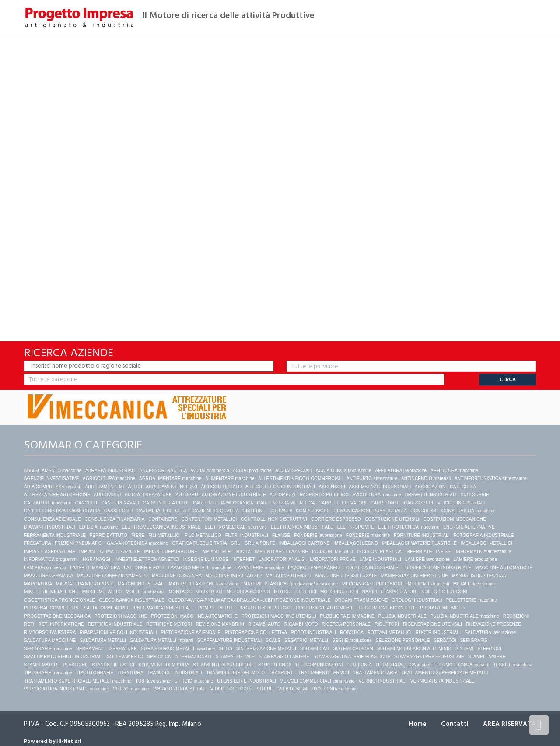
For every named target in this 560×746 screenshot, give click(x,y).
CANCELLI (86, 503)
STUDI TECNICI (275, 665)
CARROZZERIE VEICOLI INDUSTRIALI (445, 503)
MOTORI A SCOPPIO (248, 592)
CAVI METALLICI (154, 511)
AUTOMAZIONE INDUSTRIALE (234, 495)
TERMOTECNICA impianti (463, 665)
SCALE (273, 640)
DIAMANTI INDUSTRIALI (50, 527)
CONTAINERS (163, 519)
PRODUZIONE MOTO (442, 608)
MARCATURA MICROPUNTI (85, 584)
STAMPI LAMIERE (487, 657)
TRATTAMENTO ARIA (375, 673)
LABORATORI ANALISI (282, 559)
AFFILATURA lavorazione (401, 471)
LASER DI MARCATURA (95, 568)
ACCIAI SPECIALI (294, 471)
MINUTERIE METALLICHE (51, 592)
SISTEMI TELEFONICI (478, 649)
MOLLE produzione (145, 592)
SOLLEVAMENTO (125, 657)
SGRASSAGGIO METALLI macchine (178, 649)
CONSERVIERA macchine (468, 511)
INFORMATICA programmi (51, 559)
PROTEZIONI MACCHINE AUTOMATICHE (195, 616)
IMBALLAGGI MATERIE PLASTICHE (419, 543)
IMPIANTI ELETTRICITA (226, 552)
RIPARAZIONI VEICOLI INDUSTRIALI (118, 632)
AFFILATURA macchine (454, 471)
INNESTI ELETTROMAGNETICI (147, 559)
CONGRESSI (424, 511)
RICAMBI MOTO (301, 624)
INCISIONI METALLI (332, 552)
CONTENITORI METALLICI (209, 519)
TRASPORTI (282, 673)
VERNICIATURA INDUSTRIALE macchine (66, 689)
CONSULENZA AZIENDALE (52, 519)
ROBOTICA (352, 632)
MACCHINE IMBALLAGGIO (234, 576)
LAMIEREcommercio (45, 568)
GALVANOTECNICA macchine (137, 543)
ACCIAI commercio (210, 471)
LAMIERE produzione (475, 559)
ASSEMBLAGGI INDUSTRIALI (380, 487)
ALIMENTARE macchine (230, 478)
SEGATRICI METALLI (306, 640)
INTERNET (243, 559)
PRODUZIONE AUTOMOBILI (325, 608)
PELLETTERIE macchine (472, 600)
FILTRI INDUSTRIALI (247, 535)
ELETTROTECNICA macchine (409, 527)
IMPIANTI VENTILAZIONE (282, 552)
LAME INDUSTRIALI (380, 559)
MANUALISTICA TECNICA (479, 576)
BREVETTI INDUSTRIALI (431, 495)
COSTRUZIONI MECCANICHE (455, 519)
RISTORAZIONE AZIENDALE (191, 632)
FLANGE (281, 535)
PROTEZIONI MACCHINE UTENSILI (279, 616)
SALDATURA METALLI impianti (162, 640)
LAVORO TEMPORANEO (314, 568)
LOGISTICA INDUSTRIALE (371, 568)
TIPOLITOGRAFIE (95, 673)
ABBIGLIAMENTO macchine (53, 471)
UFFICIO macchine (194, 681)
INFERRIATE (419, 552)
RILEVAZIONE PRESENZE (493, 624)
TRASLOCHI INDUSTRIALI (175, 673)
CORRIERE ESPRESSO (336, 519)
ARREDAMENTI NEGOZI (171, 487)
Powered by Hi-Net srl (52, 741)
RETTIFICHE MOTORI (169, 624)
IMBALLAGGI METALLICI (486, 543)
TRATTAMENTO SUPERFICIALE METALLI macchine (78, 681)
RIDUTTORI (387, 624)
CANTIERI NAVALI (120, 503)
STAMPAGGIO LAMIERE (284, 657)
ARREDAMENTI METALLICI (114, 487)
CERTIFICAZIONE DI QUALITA (207, 511)
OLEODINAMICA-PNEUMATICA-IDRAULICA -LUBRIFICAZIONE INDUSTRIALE (250, 600)
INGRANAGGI (96, 559)
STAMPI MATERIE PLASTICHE (56, 665)
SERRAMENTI (91, 649)
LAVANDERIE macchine (260, 568)
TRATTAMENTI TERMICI (324, 673)
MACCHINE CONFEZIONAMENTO (112, 576)
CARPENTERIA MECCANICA (223, 503)
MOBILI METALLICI (102, 592)
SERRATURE (123, 649)
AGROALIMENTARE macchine (170, 478)
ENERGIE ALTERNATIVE (469, 527)
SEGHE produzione (352, 640)
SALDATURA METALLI (103, 640)
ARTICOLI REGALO (221, 487)
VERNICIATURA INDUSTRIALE (443, 681)
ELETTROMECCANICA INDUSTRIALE (161, 527)
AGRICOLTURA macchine (109, 478)
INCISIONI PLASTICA (380, 552)
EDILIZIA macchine (99, 527)
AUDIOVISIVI (107, 495)
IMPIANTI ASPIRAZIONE (50, 552)
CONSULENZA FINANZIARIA (115, 519)
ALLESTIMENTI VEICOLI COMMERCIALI (300, 478)
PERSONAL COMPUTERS (51, 608)
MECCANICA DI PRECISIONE (373, 584)
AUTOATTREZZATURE (148, 495)
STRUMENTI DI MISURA (164, 665)
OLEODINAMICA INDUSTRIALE (132, 600)
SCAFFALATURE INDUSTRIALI (229, 640)
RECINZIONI (516, 616)
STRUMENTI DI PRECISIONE (224, 665)
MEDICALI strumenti (429, 584)
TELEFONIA (359, 665)
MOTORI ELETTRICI (295, 592)
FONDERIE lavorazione (318, 535)
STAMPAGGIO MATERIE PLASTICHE (352, 657)
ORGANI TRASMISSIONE (361, 600)
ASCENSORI (332, 487)
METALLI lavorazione (475, 584)
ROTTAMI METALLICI (389, 632)
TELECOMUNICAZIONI (319, 665)
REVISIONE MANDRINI (220, 624)
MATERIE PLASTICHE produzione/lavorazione (291, 584)
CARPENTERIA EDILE (166, 503)
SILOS (225, 649)
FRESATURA (37, 543)
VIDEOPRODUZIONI (232, 689)
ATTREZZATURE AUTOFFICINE (57, 495)
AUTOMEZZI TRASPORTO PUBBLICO (309, 495)
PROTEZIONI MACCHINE (121, 616)
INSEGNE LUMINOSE (206, 559)
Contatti (455, 724)
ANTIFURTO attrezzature (372, 478)
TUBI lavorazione (153, 681)
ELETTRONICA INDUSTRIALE (302, 527)
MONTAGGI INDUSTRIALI (196, 592)
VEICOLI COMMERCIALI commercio (317, 681)
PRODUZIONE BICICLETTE (387, 608)
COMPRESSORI (313, 511)
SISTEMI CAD (315, 649)
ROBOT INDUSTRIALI (314, 632)
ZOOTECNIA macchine (334, 689)
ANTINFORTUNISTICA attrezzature (491, 478)
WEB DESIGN (293, 689)
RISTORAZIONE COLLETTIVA (256, 632)
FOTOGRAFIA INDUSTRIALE (484, 535)
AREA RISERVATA (509, 724)
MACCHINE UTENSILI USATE (346, 576)
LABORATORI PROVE (333, 559)
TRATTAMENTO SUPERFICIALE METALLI (444, 673)
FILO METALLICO (203, 535)
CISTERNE (254, 511)
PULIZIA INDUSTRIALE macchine (464, 616)
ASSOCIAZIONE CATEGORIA (445, 487)
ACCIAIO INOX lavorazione (344, 471)
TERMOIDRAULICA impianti (404, 665)
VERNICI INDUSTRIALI (383, 681)
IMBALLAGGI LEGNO (356, 543)
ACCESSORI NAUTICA (163, 471)
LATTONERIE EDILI (144, 568)
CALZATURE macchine (48, 503)
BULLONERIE (475, 495)
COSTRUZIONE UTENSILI (392, 519)
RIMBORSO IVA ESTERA (50, 632)
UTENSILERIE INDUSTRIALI (247, 681)
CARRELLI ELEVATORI (343, 503)
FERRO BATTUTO (108, 535)
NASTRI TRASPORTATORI (390, 592)
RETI (29, 624)
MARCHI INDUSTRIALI (141, 584)
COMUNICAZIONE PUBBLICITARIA (370, 511)
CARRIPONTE (385, 503)
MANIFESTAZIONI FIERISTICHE (415, 576)
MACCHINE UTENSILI (289, 576)
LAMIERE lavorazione (427, 559)
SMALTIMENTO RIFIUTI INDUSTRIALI (63, 657)
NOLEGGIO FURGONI (444, 592)
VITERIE (266, 689)
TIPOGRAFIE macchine (48, 673)
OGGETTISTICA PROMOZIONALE (59, 600)
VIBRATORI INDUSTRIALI (180, 689)
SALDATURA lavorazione (490, 632)
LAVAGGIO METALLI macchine (200, 568)
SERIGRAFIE (474, 640)
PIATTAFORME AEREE (106, 608)
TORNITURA (130, 673)
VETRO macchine (131, 689)
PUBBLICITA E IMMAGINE (347, 616)
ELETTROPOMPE (356, 527)
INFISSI (444, 552)
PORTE (226, 608)
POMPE (206, 608)
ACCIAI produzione (252, 471)
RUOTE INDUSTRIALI (438, 632)
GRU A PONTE (260, 543)
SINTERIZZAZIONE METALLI (266, 649)
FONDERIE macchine (368, 535)
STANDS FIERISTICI (113, 665)
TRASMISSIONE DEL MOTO (235, 673)
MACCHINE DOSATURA (177, 576)
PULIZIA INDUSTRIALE (402, 616)
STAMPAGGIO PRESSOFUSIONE (429, 657)
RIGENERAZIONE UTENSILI (432, 624)
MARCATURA (38, 584)
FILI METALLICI (164, 535)
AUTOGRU (187, 495)
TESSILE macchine (513, 665)
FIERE (138, 535)
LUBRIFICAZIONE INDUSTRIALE (437, 568)
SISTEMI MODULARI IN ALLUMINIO (414, 649)
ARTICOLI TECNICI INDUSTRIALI (280, 487)
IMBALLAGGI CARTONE (304, 543)
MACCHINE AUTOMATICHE (504, 568)
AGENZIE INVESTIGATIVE (52, 478)
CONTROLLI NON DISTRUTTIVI (274, 519)
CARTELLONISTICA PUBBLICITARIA (62, 511)
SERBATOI (445, 640)
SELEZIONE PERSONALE (403, 640)
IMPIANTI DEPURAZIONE (171, 552)
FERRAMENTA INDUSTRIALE (55, 535)
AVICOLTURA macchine (377, 495)
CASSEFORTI (119, 511)
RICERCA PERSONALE (346, 624)
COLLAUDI (281, 511)
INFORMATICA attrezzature (484, 552)
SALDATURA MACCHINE (50, 640)
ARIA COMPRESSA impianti (53, 487)
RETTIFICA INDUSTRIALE (115, 624)
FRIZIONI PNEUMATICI (79, 543)
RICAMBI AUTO (264, 624)
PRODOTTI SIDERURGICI (265, 608)
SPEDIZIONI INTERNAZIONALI (179, 657)
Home (418, 724)
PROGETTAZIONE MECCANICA (57, 616)
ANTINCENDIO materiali (426, 478)
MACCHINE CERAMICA (49, 576)
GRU (236, 543)
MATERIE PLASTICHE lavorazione (204, 584)
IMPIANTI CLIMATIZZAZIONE (110, 552)
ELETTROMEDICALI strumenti (236, 527)
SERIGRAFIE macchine (48, 649)
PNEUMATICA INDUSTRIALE (164, 608)
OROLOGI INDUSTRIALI (417, 600)
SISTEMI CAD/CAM (353, 649)
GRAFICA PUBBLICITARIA (200, 543)
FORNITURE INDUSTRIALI (422, 535)
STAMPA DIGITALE (235, 657)
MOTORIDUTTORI (339, 592)
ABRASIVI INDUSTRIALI (110, 471)
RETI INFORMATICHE (61, 624)
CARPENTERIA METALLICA (286, 503)
